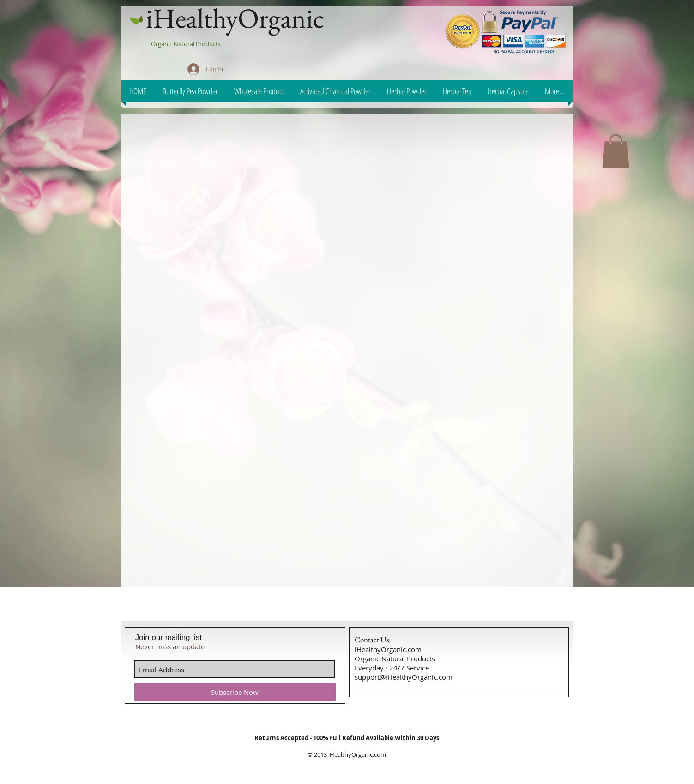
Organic (162, 44)
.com (379, 754)
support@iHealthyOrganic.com (404, 677)
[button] (616, 151)
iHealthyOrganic (235, 18)
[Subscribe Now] (235, 692)
